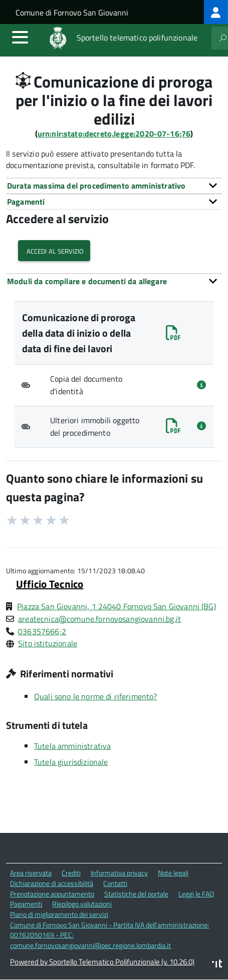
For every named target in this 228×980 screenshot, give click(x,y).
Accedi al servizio (54, 250)
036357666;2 (42, 631)
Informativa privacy (119, 873)
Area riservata (31, 873)
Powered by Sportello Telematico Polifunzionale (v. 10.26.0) (102, 962)
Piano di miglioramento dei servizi (59, 914)
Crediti (71, 873)
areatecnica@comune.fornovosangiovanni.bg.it (99, 619)
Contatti (115, 883)
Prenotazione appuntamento (52, 894)
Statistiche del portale (136, 894)
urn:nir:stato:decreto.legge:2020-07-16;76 (114, 134)
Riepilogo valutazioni (82, 904)
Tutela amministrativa (72, 746)
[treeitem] (216, 12)
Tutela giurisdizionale (71, 762)
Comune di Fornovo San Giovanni (72, 13)
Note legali (173, 873)
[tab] (114, 186)
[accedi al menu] (20, 37)
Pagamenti (26, 904)
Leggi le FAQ (196, 894)
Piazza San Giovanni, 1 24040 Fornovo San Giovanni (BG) (117, 606)
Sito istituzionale (48, 643)
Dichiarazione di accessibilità (52, 883)
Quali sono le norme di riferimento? (96, 696)
